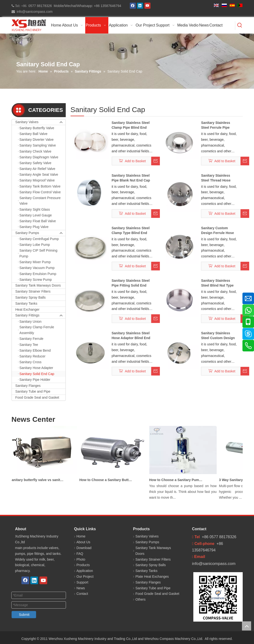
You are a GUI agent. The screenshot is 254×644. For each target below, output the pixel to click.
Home (81, 536)
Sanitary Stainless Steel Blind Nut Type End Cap (217, 283)
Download (84, 548)
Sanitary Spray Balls (31, 297)
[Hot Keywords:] (240, 26)
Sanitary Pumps (40, 233)
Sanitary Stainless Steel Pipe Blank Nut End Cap (131, 178)
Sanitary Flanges (28, 386)
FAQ (80, 554)
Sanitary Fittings (40, 315)
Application (85, 571)
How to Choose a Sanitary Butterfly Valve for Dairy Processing (108, 480)
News (81, 588)
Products (83, 565)
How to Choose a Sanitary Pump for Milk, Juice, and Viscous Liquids (178, 480)
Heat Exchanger (27, 309)
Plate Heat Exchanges (152, 577)
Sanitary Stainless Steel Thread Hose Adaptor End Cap (216, 178)
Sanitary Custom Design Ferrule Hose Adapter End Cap (217, 231)
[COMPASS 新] (218, 597)
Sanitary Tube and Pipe (33, 391)
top (247, 626)
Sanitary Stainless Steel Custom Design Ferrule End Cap (218, 336)
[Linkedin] (140, 6)
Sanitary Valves (40, 122)
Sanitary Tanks (26, 303)
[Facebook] (133, 6)
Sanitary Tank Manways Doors (38, 285)
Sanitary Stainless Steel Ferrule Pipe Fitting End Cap (216, 125)
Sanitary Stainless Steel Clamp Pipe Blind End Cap (131, 125)
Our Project (85, 577)
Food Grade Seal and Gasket (37, 397)
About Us (84, 542)
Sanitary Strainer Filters (33, 291)
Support (82, 582)
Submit (24, 615)
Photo (81, 559)
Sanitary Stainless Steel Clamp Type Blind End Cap (131, 231)
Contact (82, 594)
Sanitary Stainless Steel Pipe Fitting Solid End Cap (131, 283)
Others (141, 599)
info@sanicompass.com (34, 12)
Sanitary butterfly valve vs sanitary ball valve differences (38, 480)
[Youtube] (147, 6)
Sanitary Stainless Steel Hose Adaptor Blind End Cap (131, 336)
